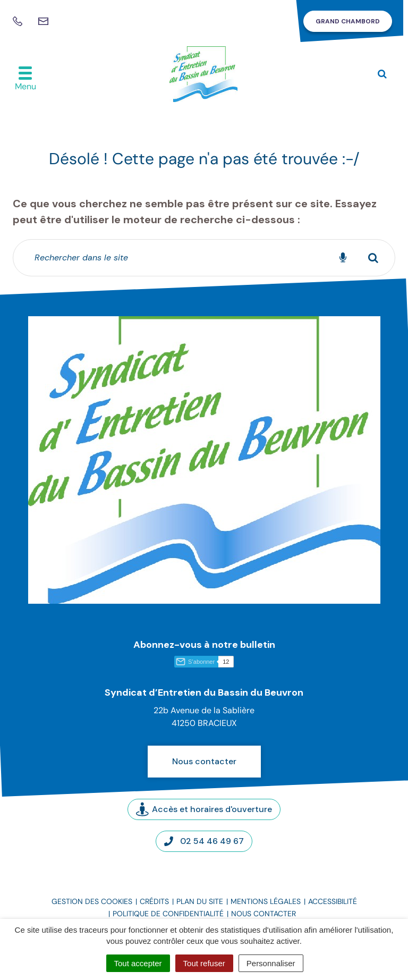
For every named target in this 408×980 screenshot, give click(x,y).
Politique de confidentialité (168, 914)
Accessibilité (333, 901)
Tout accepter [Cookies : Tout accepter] (138, 963)
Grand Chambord (348, 21)
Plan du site (200, 901)
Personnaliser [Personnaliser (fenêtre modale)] (271, 963)
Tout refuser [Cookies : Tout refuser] (204, 963)
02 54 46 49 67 (204, 841)
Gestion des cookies (92, 901)
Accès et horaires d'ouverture (204, 809)
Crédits (154, 901)
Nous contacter (204, 761)
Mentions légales (266, 901)
